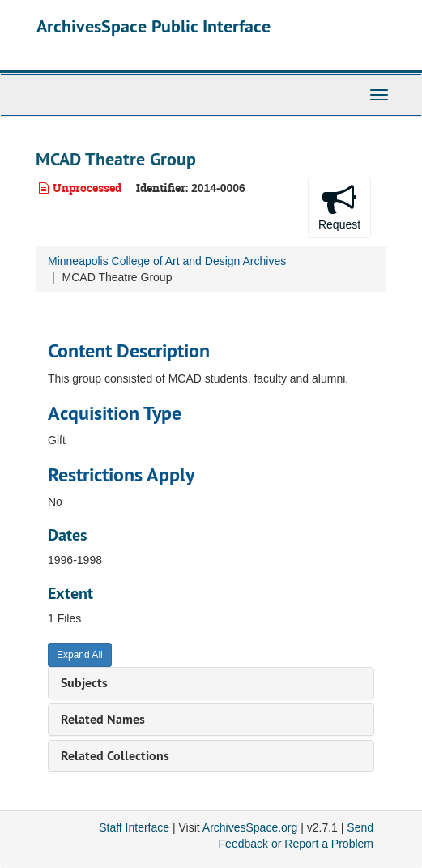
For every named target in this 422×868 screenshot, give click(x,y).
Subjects (84, 683)
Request (339, 207)
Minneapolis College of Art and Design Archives (167, 261)
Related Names (103, 719)
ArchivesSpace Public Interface (153, 26)
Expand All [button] (80, 655)
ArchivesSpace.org (250, 827)
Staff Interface (134, 827)
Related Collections (115, 756)
